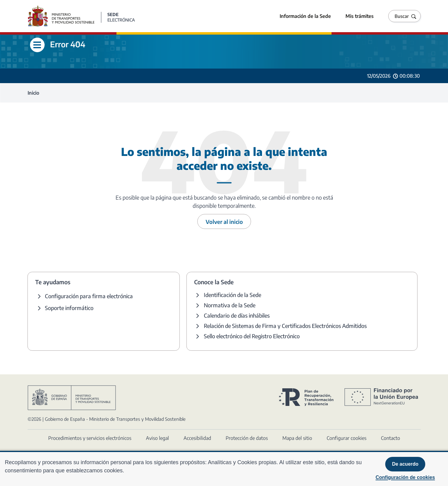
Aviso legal (157, 438)
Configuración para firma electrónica (89, 296)
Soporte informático (69, 308)
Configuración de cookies (405, 477)
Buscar (402, 16)
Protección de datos (247, 438)
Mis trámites (360, 16)
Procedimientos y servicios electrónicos (90, 438)
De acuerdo (405, 464)
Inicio (33, 93)
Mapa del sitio (297, 438)
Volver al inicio (224, 222)
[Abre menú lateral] (37, 45)
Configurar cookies (347, 438)
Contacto (391, 438)
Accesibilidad (197, 438)
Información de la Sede (305, 16)
